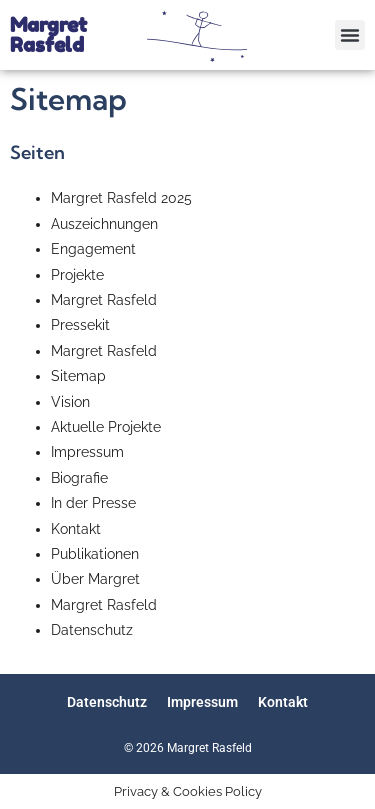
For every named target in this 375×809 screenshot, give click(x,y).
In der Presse (93, 503)
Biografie (79, 478)
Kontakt (76, 529)
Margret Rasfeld (48, 35)
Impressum (87, 452)
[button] (350, 35)
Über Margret (95, 579)
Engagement (93, 249)
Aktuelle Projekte (106, 427)
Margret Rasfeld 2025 (121, 198)
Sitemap (78, 376)
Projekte (77, 275)
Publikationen (95, 554)
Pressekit (80, 325)
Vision (70, 402)
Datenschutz (92, 630)
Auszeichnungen (104, 224)
